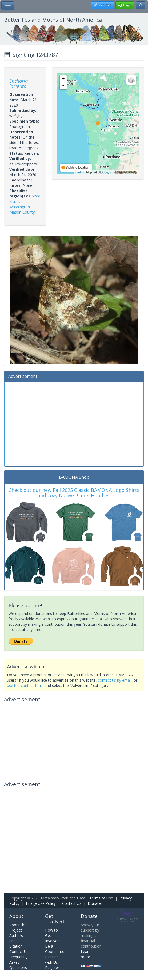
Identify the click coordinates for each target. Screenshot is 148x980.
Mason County (22, 212)
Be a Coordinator (55, 949)
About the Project (18, 927)
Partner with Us (51, 960)
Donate (94, 903)
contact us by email (115, 680)
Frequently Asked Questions (18, 962)
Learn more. (86, 954)
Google (107, 172)
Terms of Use (101, 898)
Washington (20, 207)
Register (52, 968)
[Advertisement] (74, 423)
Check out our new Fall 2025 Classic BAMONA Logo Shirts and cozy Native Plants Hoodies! (74, 493)
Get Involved (55, 919)
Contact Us (72, 903)
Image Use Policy (41, 903)
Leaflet (79, 172)
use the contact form (25, 685)
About (16, 916)
